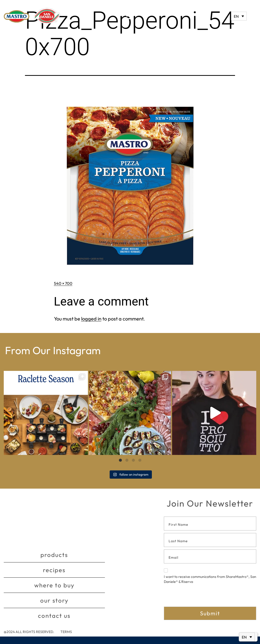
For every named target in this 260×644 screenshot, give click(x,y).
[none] (239, 16)
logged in (91, 319)
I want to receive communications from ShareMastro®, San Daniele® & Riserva (210, 576)
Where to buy (54, 585)
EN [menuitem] (236, 16)
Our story (54, 600)
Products (54, 555)
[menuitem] (239, 16)
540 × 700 (63, 283)
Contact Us (54, 616)
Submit (210, 613)
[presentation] (202, 597)
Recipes (54, 570)
